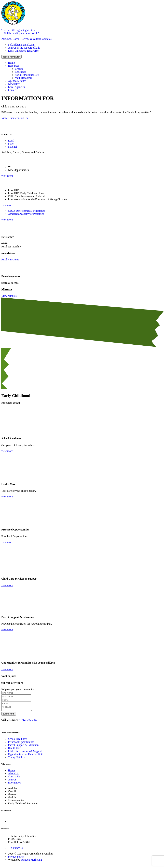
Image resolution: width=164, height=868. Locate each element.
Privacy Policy (16, 858)
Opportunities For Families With (26, 755)
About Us (13, 774)
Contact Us (14, 778)
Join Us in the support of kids (24, 48)
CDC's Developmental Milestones (26, 211)
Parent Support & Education (23, 746)
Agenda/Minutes (17, 81)
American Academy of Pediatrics (26, 214)
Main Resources (24, 78)
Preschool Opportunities (21, 743)
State (11, 144)
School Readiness (18, 740)
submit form (9, 715)
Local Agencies (16, 87)
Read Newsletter (10, 260)
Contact (12, 90)
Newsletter (14, 84)
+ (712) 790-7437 (28, 721)
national (12, 147)
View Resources (10, 118)
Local (11, 141)
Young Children (17, 758)
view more (7, 176)
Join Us (23, 118)
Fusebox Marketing (31, 861)
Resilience (20, 72)
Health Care (15, 749)
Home (11, 63)
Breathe (19, 69)
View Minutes (9, 296)
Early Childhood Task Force (23, 51)
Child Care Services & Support (25, 752)
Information (15, 784)
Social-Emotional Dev (27, 75)
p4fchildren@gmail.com (21, 45)
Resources (14, 66)
